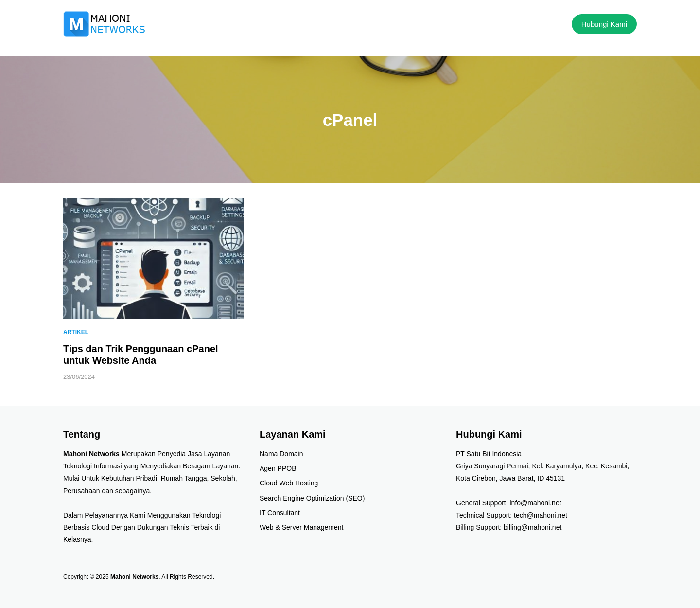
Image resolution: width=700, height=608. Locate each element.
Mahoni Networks (134, 577)
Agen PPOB (278, 468)
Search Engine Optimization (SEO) (312, 498)
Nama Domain (281, 454)
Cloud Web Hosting (289, 483)
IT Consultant (280, 513)
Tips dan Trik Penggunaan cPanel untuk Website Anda (141, 355)
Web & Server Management (302, 527)
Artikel (76, 332)
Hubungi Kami (604, 24)
